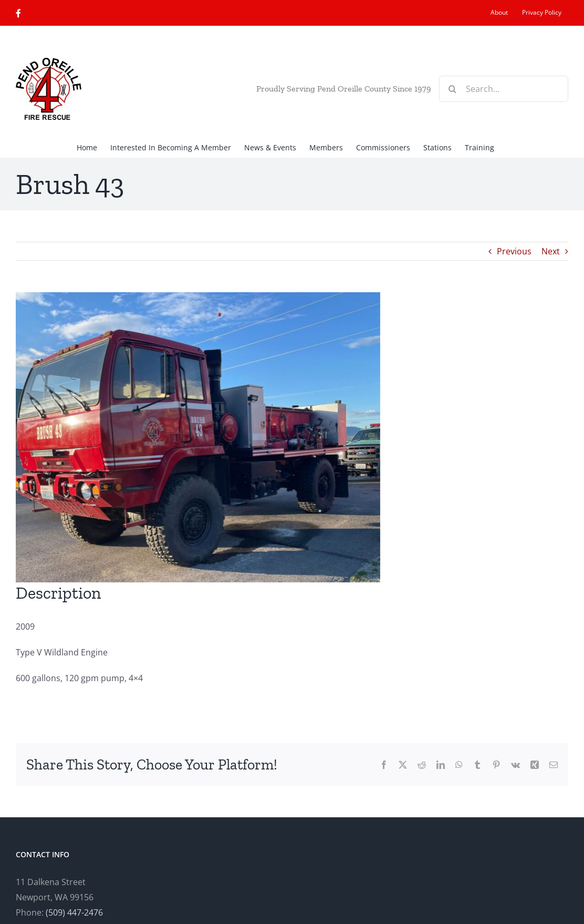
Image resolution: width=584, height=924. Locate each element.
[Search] (452, 89)
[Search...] (504, 89)
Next (551, 251)
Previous (514, 251)
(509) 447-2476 (74, 912)
